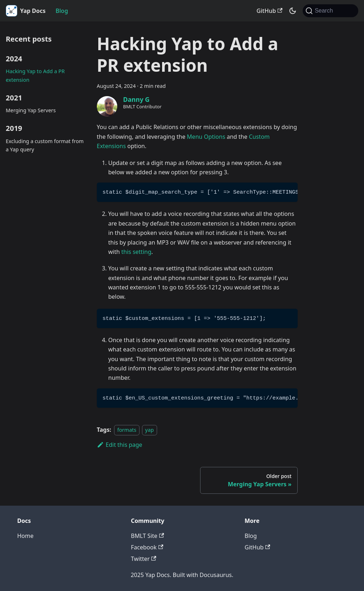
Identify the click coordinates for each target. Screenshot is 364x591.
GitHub (269, 11)
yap (150, 430)
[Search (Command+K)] (330, 11)
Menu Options (206, 137)
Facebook (147, 547)
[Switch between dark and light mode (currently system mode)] (293, 11)
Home (25, 536)
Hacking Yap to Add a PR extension (35, 75)
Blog (62, 11)
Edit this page (120, 445)
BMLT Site (147, 536)
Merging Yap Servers (31, 110)
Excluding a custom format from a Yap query (45, 145)
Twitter (144, 559)
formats (127, 430)
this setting (136, 252)
